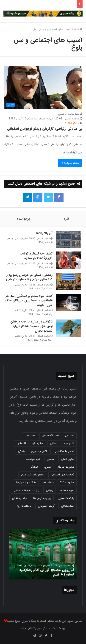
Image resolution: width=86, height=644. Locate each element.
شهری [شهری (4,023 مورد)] (48, 467)
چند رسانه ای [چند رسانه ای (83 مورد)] (19, 498)
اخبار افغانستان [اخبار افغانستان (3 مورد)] (50, 436)
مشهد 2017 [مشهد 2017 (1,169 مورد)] (67, 482)
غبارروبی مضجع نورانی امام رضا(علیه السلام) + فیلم (47, 572)
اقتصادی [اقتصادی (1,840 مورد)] (21, 443)
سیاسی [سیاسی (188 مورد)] (51, 459)
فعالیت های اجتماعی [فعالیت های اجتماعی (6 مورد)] (62, 475)
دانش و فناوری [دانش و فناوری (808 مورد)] (40, 451)
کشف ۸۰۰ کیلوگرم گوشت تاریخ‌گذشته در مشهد (36, 256)
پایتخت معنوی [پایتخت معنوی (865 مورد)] (66, 498)
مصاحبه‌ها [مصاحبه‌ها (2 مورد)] (48, 482)
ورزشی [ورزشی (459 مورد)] (50, 490)
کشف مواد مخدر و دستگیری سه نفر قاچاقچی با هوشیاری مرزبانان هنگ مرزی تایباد (29, 301)
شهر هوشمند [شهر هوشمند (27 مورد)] (33, 459)
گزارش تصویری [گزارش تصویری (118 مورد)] (46, 506)
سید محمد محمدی (70, 114)
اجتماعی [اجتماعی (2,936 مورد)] (70, 436)
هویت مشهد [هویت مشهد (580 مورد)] (67, 490)
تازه (67, 219)
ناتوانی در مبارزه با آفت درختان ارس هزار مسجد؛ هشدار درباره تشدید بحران (31, 326)
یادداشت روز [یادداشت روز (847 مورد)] (24, 506)
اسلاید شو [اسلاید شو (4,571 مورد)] (38, 443)
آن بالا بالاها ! (43, 233)
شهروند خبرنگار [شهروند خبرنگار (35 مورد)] (66, 467)
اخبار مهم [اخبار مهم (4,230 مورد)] (69, 443)
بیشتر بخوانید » (70, 163)
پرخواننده (24, 219)
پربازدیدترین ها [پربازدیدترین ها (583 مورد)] (42, 498)
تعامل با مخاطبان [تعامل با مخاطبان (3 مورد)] (64, 451)
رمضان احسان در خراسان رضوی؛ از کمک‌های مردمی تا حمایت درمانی (29, 277)
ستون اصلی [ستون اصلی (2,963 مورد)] (68, 459)
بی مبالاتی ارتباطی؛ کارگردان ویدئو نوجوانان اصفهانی (45, 129)
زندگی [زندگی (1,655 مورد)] (21, 451)
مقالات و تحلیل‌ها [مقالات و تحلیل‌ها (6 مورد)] (26, 482)
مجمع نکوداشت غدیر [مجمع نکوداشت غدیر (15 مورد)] (33, 475)
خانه (78, 30)
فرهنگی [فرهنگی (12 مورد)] (34, 467)
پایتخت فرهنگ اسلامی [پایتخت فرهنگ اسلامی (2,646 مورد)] (26, 490)
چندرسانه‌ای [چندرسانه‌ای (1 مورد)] (68, 506)
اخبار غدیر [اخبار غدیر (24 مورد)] (30, 436)
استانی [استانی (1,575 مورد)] (54, 443)
